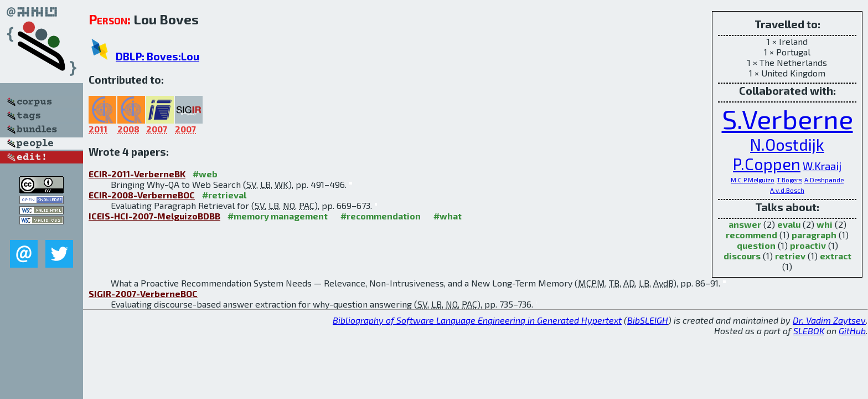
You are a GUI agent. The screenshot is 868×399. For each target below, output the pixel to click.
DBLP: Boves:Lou (157, 56)
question (756, 245)
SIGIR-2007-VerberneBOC (143, 293)
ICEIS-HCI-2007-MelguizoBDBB (154, 216)
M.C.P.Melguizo (753, 180)
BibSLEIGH (648, 320)
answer (745, 224)
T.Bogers (789, 180)
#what (448, 216)
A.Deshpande (824, 180)
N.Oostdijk (787, 144)
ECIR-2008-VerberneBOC (142, 195)
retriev (790, 256)
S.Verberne (787, 119)
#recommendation (381, 216)
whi (825, 224)
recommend (751, 235)
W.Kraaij (822, 166)
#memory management (278, 216)
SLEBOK (809, 331)
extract (836, 256)
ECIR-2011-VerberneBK (137, 174)
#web (205, 174)
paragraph (814, 235)
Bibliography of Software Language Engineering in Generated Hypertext (477, 320)
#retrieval (224, 195)
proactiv (808, 245)
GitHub (852, 331)
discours (742, 256)
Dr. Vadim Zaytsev (829, 320)
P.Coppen (767, 164)
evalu (789, 224)
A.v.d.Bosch (787, 190)
